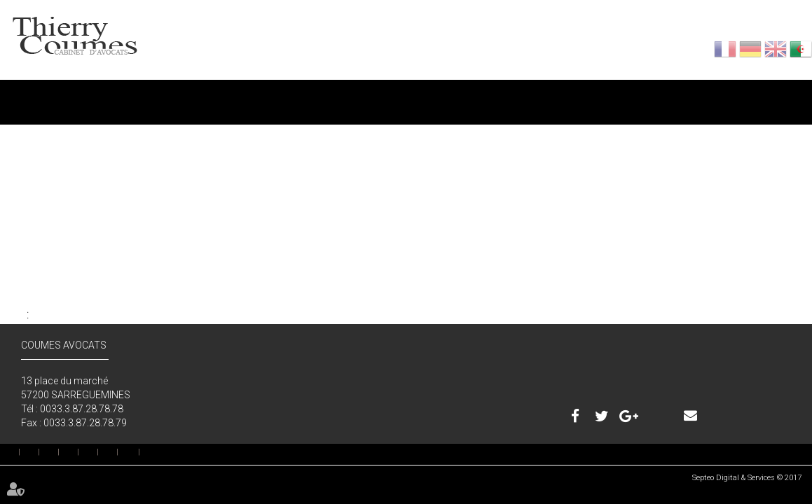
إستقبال (19, 452)
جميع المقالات (25, 282)
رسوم (605, 97)
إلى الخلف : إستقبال (29, 315)
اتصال (808, 97)
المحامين (200, 97)
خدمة (403, 97)
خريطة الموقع (129, 452)
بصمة (117, 452)
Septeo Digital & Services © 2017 (747, 478)
